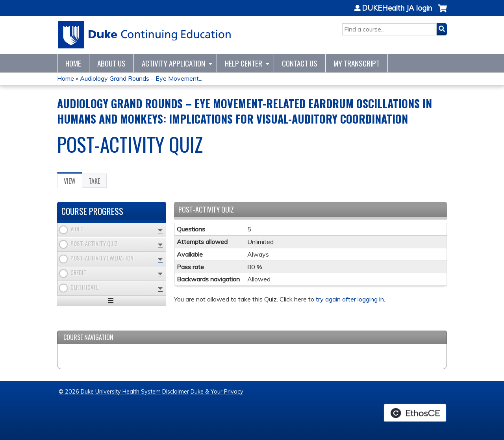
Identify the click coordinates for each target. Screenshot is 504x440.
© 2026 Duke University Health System (110, 392)
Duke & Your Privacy (217, 392)
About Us (111, 63)
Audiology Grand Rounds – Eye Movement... (141, 78)
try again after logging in (350, 299)
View (73, 182)
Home (73, 63)
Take (94, 181)
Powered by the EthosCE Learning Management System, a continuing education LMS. (415, 413)
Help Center (244, 63)
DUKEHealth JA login (397, 8)
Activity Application (173, 63)
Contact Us (300, 63)
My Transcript (357, 63)
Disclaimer (176, 392)
